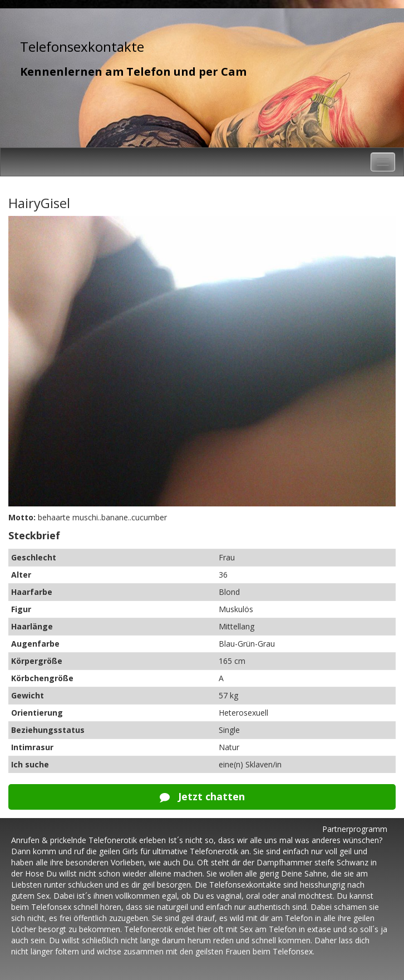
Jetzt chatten (202, 796)
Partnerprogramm (355, 829)
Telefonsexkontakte (82, 46)
